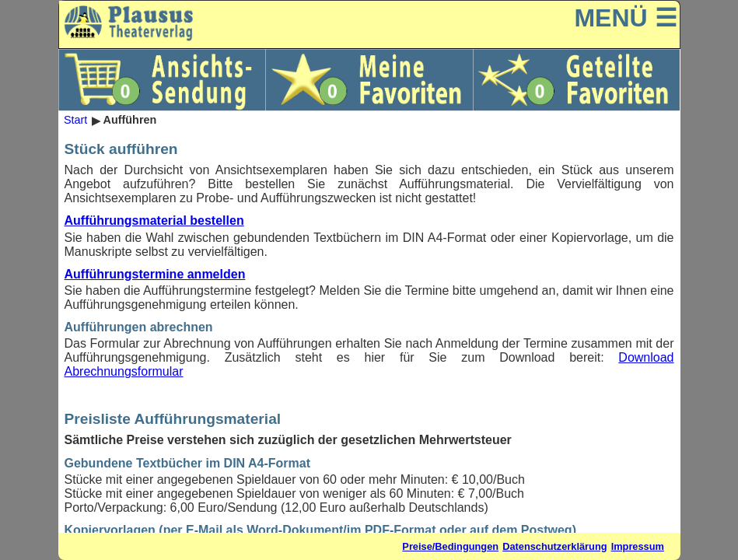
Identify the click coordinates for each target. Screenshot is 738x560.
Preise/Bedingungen (450, 546)
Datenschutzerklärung (554, 546)
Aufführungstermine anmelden (155, 274)
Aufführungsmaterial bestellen (154, 220)
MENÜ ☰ (625, 18)
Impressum (638, 546)
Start (75, 121)
